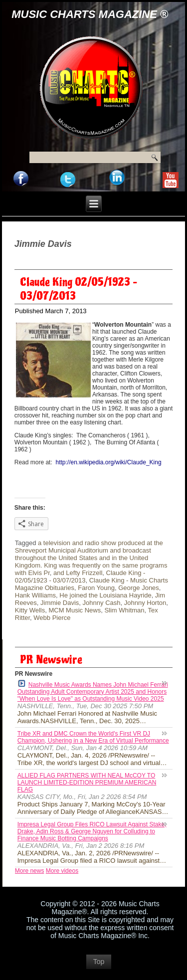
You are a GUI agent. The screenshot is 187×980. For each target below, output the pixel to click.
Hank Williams (35, 595)
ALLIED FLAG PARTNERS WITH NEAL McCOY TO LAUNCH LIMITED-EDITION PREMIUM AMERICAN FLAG (87, 783)
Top (99, 962)
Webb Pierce (52, 618)
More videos (62, 871)
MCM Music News (75, 610)
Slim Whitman (124, 610)
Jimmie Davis (60, 603)
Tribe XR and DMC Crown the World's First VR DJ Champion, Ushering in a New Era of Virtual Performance (93, 737)
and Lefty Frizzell (78, 573)
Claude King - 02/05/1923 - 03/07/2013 (80, 577)
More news (30, 871)
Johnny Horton (145, 603)
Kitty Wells (30, 610)
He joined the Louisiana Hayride (105, 595)
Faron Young (96, 588)
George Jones (139, 588)
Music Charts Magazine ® (90, 14)
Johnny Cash (102, 603)
